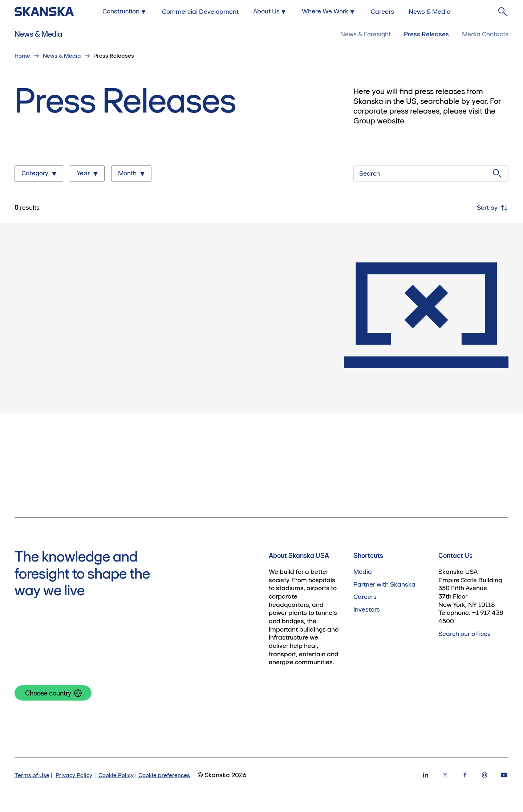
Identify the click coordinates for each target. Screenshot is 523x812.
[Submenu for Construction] (125, 11)
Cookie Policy (116, 775)
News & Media (38, 34)
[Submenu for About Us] (270, 11)
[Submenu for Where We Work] (329, 11)
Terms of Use (32, 775)
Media (363, 572)
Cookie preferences (164, 775)
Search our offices (465, 634)
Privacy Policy (74, 775)
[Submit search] (497, 174)
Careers (365, 597)
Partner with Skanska (384, 584)
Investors (367, 609)
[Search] (503, 12)
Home (22, 56)
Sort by (493, 208)
